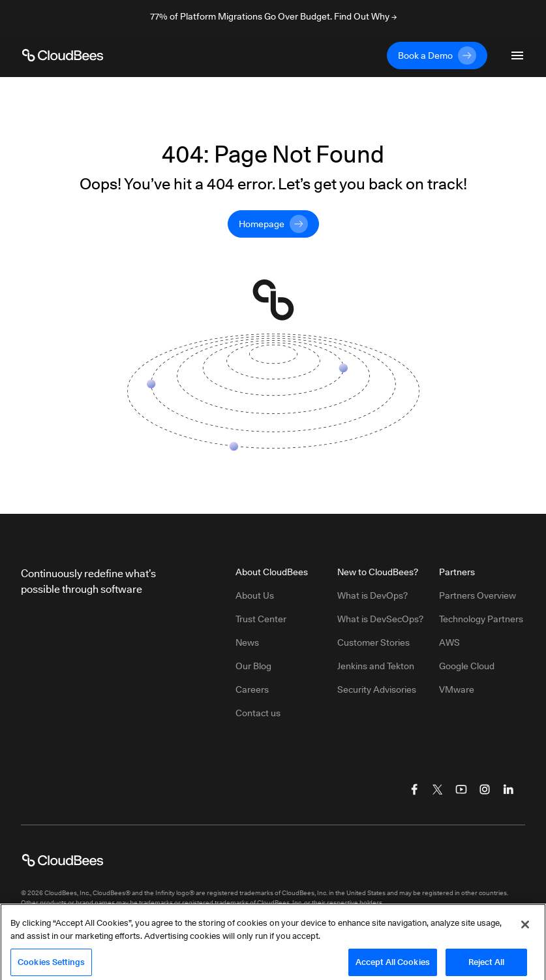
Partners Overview (478, 595)
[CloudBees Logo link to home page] (63, 55)
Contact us (258, 713)
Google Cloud (467, 666)
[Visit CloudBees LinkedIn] (508, 789)
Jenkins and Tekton (376, 666)
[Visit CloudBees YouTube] (461, 789)
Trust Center (261, 619)
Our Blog (253, 666)
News (247, 642)
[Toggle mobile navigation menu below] (517, 55)
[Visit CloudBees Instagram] (485, 789)
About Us (255, 595)
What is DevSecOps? (380, 619)
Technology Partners (481, 619)
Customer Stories (373, 642)
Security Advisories (377, 689)
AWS (449, 642)
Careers (252, 689)
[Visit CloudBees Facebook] (414, 789)
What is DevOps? (372, 595)
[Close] (525, 932)
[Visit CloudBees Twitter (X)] (438, 789)
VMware (457, 689)
